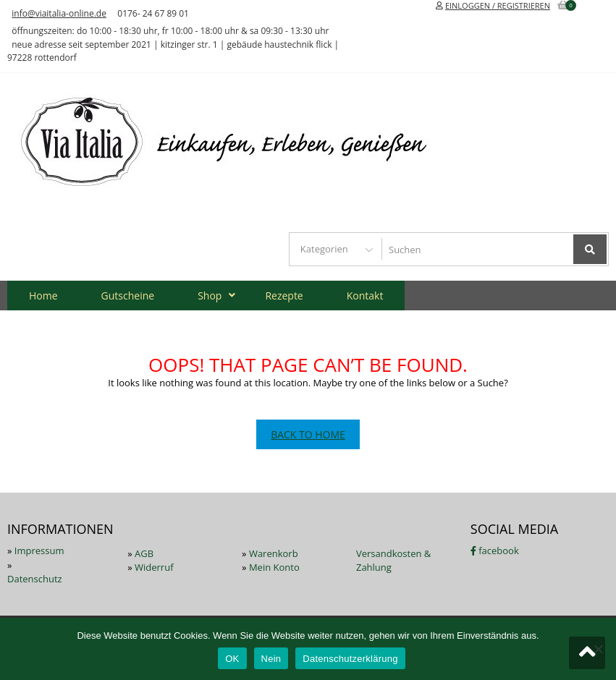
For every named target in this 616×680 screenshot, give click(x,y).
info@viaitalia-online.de (59, 13)
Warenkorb (274, 553)
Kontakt (365, 296)
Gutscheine (128, 296)
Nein (271, 659)
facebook (495, 551)
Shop (210, 296)
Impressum (39, 551)
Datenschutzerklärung (350, 659)
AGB (144, 553)
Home (43, 296)
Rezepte (284, 296)
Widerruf (154, 567)
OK (232, 659)
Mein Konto (274, 567)
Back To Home (308, 434)
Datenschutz (35, 579)
